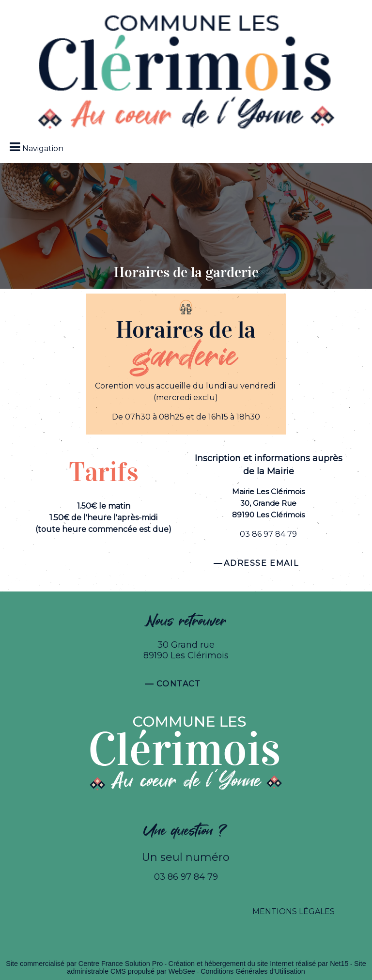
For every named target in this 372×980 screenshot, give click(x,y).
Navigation (43, 148)
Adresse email (261, 563)
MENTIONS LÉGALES (294, 911)
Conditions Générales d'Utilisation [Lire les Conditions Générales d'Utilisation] (253, 971)
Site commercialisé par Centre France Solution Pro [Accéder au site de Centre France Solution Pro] (84, 964)
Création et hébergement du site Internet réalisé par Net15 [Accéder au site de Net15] (259, 964)
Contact (178, 684)
